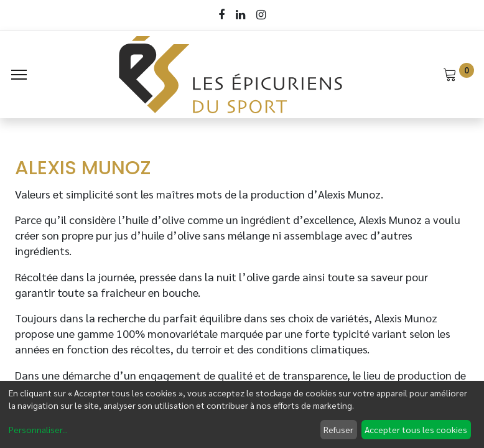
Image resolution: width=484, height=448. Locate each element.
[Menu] (19, 75)
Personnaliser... (38, 429)
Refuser (338, 429)
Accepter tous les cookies (416, 429)
